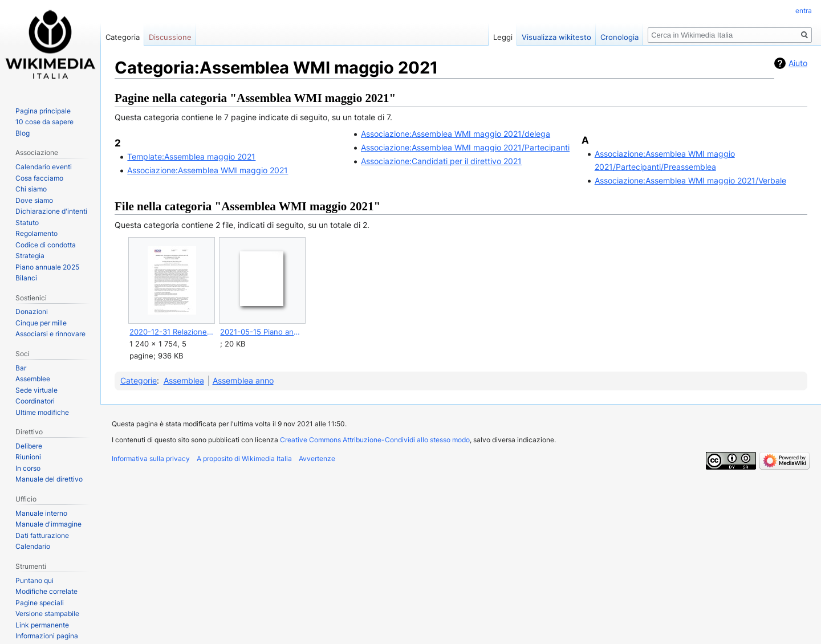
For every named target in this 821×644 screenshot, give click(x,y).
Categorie (139, 380)
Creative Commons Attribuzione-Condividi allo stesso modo (375, 440)
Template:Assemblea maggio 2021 (191, 156)
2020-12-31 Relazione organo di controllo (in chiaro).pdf (171, 332)
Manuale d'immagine (48, 524)
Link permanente (42, 625)
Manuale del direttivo (49, 479)
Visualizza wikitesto (556, 37)
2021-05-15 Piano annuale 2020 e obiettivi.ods (262, 332)
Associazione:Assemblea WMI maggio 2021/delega (456, 134)
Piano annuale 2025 (47, 267)
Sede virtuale (36, 390)
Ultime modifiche (42, 412)
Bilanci (26, 278)
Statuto (27, 223)
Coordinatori (35, 401)
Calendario (33, 546)
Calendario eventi (44, 167)
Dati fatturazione (42, 535)
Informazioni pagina (47, 636)
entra (804, 11)
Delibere (29, 446)
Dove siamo (34, 200)
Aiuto (798, 63)
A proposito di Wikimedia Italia (244, 458)
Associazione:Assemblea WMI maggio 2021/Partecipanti (465, 147)
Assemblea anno (243, 380)
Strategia (30, 256)
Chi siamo (31, 189)
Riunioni (28, 457)
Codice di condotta (46, 245)
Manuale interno (41, 513)
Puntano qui (34, 580)
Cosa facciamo (39, 178)
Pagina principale (43, 111)
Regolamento (36, 233)
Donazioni (32, 311)
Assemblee (33, 379)
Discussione (170, 37)
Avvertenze (317, 458)
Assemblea (184, 380)
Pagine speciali (40, 603)
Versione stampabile (47, 614)
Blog (23, 133)
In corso (28, 468)
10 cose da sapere (44, 122)
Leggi (503, 37)
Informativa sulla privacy (151, 458)
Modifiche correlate (46, 591)
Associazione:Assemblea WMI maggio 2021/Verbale (690, 180)
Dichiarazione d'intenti (51, 211)
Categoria (123, 37)
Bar (21, 368)
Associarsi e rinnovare (50, 334)
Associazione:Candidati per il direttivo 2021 (441, 161)
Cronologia (619, 37)
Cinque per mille (41, 323)
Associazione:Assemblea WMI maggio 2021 (208, 170)
